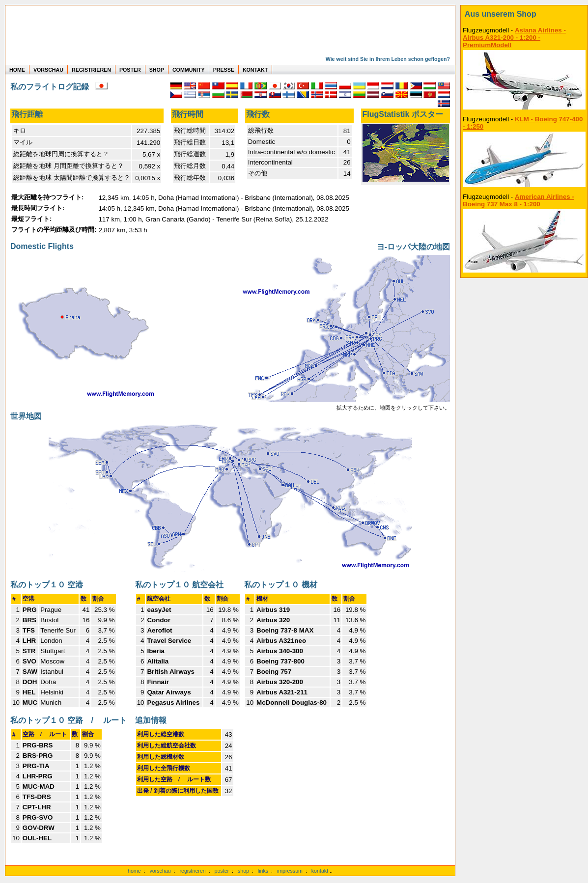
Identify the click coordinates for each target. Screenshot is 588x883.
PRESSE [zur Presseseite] (224, 70)
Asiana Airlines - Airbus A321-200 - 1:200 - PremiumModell (514, 38)
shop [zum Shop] (243, 871)
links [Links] (263, 871)
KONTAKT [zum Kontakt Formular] (255, 70)
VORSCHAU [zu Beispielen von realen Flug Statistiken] (48, 70)
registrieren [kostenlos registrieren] (192, 871)
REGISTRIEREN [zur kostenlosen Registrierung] (91, 70)
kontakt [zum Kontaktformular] (320, 871)
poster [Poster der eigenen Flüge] (222, 871)
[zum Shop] (524, 14)
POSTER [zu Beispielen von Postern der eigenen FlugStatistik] (130, 70)
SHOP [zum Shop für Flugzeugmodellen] (157, 70)
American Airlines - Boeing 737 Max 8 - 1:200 (518, 200)
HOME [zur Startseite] (17, 70)
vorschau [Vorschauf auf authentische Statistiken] (160, 871)
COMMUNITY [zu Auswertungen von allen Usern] (189, 70)
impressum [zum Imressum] (290, 871)
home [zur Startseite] (134, 871)
